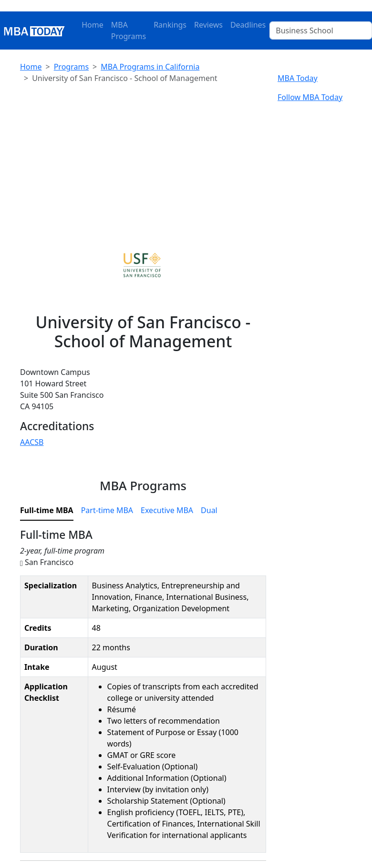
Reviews (208, 25)
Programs (71, 67)
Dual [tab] (209, 510)
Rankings (170, 25)
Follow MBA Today (310, 97)
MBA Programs (129, 30)
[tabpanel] (143, 695)
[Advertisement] (143, 158)
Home (93, 25)
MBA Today (298, 78)
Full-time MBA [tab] (47, 510)
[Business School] (321, 30)
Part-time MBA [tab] (107, 510)
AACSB (32, 442)
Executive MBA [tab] (167, 510)
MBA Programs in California (150, 67)
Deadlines (248, 25)
